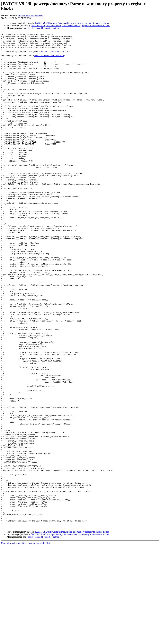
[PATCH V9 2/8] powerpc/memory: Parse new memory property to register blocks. (72, 23)
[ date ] (30, 28)
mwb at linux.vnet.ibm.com (54, 55)
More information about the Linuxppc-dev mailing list (26, 642)
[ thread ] (38, 28)
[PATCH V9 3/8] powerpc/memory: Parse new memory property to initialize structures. (70, 25)
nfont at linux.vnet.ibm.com (31, 16)
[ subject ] (47, 28)
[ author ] (56, 28)
